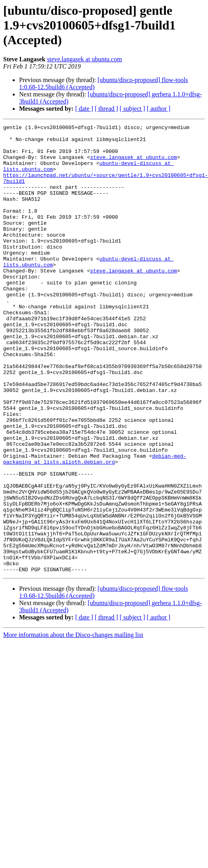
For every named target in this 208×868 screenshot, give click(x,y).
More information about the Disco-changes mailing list (73, 703)
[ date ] (84, 109)
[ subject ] (132, 109)
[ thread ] (106, 109)
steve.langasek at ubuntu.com (84, 59)
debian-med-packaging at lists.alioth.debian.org (95, 505)
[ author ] (159, 109)
